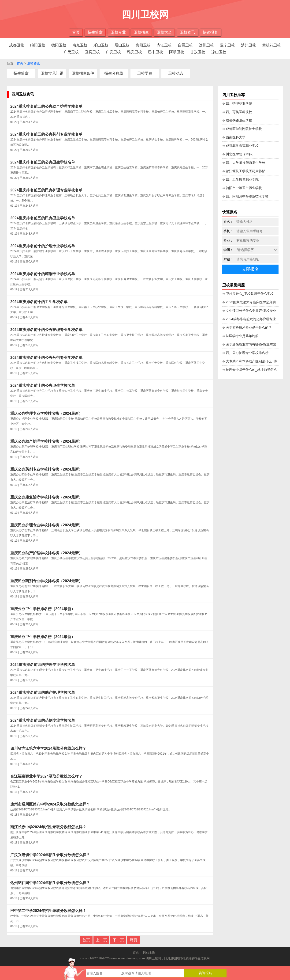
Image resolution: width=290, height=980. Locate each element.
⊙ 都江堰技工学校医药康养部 (244, 171)
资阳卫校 (143, 45)
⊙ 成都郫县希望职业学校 (240, 146)
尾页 (134, 940)
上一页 (101, 940)
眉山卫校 (122, 45)
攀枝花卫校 (271, 45)
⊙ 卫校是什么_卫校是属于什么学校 (248, 294)
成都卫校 (17, 45)
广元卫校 (71, 52)
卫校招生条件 (83, 73)
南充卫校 (80, 45)
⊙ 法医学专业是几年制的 (240, 336)
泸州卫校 (249, 45)
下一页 (118, 940)
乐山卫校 (101, 45)
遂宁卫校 (227, 45)
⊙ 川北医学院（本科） (239, 154)
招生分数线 (114, 73)
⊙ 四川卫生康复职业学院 (240, 179)
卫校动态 (176, 73)
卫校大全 (164, 32)
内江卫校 (164, 45)
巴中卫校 (156, 52)
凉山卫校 (219, 52)
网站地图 (149, 952)
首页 (76, 32)
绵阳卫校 (38, 45)
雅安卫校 (134, 52)
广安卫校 (113, 52)
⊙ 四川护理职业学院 (237, 103)
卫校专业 (118, 32)
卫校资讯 (187, 32)
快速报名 (210, 32)
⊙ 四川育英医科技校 (237, 112)
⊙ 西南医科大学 (234, 137)
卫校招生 (141, 32)
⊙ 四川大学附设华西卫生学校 (244, 163)
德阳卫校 (59, 45)
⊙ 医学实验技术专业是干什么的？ (247, 327)
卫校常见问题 (52, 73)
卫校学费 (145, 73)
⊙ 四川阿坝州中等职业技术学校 (245, 196)
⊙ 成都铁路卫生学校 (237, 120)
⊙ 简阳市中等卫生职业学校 (242, 188)
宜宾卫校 (92, 52)
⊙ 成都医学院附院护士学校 (242, 129)
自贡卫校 (185, 45)
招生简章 (95, 32)
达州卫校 (206, 45)
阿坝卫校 (177, 52)
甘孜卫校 (198, 52)
